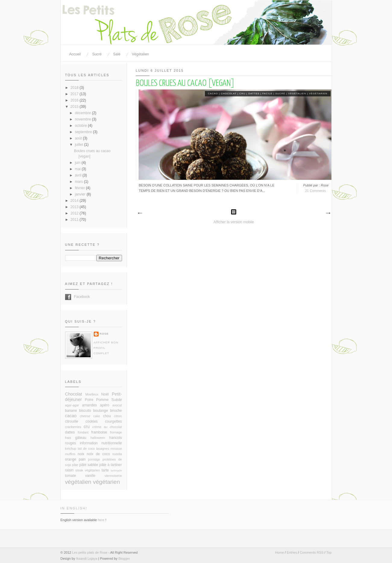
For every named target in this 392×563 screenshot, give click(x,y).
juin (78, 163)
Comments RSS (312, 552)
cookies (92, 421)
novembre (83, 119)
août (79, 138)
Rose (104, 334)
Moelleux (92, 394)
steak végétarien (88, 470)
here (101, 520)
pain (82, 459)
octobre (81, 126)
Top (329, 552)
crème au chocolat (107, 427)
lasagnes (103, 449)
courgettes (113, 421)
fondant (83, 432)
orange (71, 459)
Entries (292, 552)
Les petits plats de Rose (90, 552)
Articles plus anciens (328, 213)
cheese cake (90, 416)
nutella (117, 454)
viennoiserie (113, 476)
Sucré (97, 54)
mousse (116, 449)
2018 (75, 88)
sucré (280, 94)
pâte (75, 465)
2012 (75, 213)
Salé (117, 54)
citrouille (72, 421)
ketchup (71, 449)
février (80, 188)
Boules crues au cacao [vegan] (185, 83)
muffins (70, 454)
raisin (69, 470)
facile (268, 94)
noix (81, 454)
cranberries (73, 427)
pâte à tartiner (111, 465)
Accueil (75, 54)
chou (107, 416)
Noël (105, 394)
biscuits (85, 411)
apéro (105, 405)
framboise (99, 432)
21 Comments (315, 191)
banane (71, 411)
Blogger (124, 558)
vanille (90, 476)
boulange (100, 411)
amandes (89, 405)
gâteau (81, 438)
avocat (117, 405)
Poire (89, 400)
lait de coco (86, 449)
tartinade (116, 470)
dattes (254, 94)
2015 (75, 107)
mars (79, 182)
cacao (213, 94)
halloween (98, 438)
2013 (75, 207)
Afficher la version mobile (234, 222)
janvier (81, 194)
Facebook (68, 297)
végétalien (297, 94)
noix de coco (98, 454)
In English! (74, 508)
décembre (83, 113)
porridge (94, 459)
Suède (117, 400)
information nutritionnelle (101, 443)
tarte (105, 470)
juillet (79, 145)
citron (118, 416)
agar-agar (72, 405)
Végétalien (141, 54)
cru (242, 94)
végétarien (318, 94)
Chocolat (229, 94)
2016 (75, 100)
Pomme (102, 400)
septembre (84, 132)
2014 (75, 201)
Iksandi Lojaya (86, 558)
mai (78, 169)
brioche (116, 411)
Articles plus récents (140, 213)
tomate (71, 476)
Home (279, 552)
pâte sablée (89, 465)
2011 (75, 220)
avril (78, 175)
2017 (75, 94)
